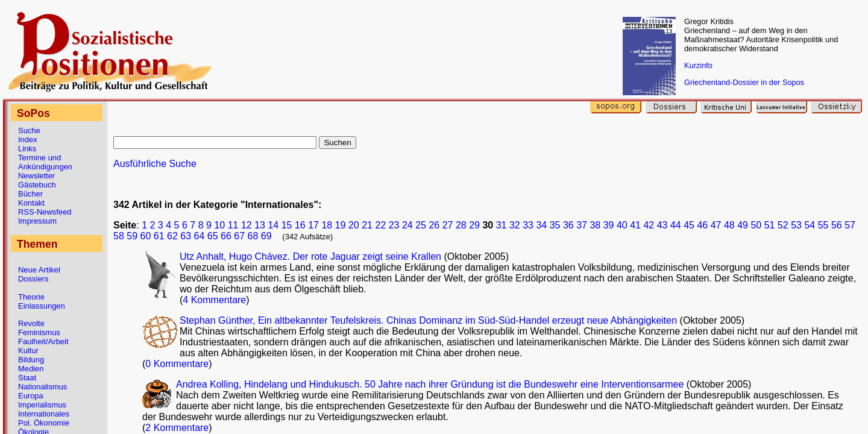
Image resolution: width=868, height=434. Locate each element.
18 (327, 225)
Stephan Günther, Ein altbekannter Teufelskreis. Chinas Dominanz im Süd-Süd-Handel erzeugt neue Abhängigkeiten (428, 320)
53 (796, 225)
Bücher (30, 194)
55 (823, 225)
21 (367, 225)
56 (837, 225)
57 (850, 225)
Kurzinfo (698, 65)
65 (213, 236)
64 (200, 236)
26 (434, 225)
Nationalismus (42, 387)
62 (172, 236)
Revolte (31, 323)
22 (380, 225)
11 (233, 225)
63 (186, 236)
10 (219, 225)
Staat (27, 378)
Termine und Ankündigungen (45, 162)
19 (341, 225)
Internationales (44, 414)
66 (226, 236)
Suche (29, 131)
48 (729, 225)
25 (421, 225)
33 (528, 225)
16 (300, 225)
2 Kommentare (177, 428)
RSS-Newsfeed (45, 212)
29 (474, 225)
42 (649, 225)
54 (810, 225)
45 (689, 225)
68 (253, 236)
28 (461, 225)
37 (582, 225)
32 (515, 225)
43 (662, 225)
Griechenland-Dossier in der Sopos (744, 82)
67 (239, 236)
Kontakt (31, 203)
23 (394, 225)
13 (260, 225)
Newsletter (36, 176)
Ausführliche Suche (155, 164)
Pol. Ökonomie (44, 423)
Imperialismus (42, 405)
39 (609, 225)
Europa (31, 396)
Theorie (31, 297)
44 (676, 225)
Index (28, 140)
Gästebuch (37, 185)
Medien (31, 369)
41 (635, 225)
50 (756, 225)
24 (407, 225)
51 (770, 225)
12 (247, 225)
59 (132, 236)
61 (159, 236)
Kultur (28, 351)
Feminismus (39, 332)
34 (541, 225)
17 (313, 225)
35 (555, 225)
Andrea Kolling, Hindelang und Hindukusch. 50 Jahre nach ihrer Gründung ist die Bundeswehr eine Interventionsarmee (430, 384)
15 (287, 225)
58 (119, 236)
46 (702, 225)
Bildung (31, 360)
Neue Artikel (39, 270)
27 (448, 225)
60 (146, 236)
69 (266, 236)
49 (743, 225)
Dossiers (33, 279)
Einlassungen (42, 306)
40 (622, 225)
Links (27, 149)
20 (354, 225)
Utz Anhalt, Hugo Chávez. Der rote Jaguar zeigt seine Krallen (310, 256)
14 (273, 225)
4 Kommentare (214, 300)
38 (595, 225)
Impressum (37, 221)
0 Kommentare (177, 364)
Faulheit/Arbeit (43, 341)
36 (568, 225)
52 (783, 225)
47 (716, 225)
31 (502, 225)
